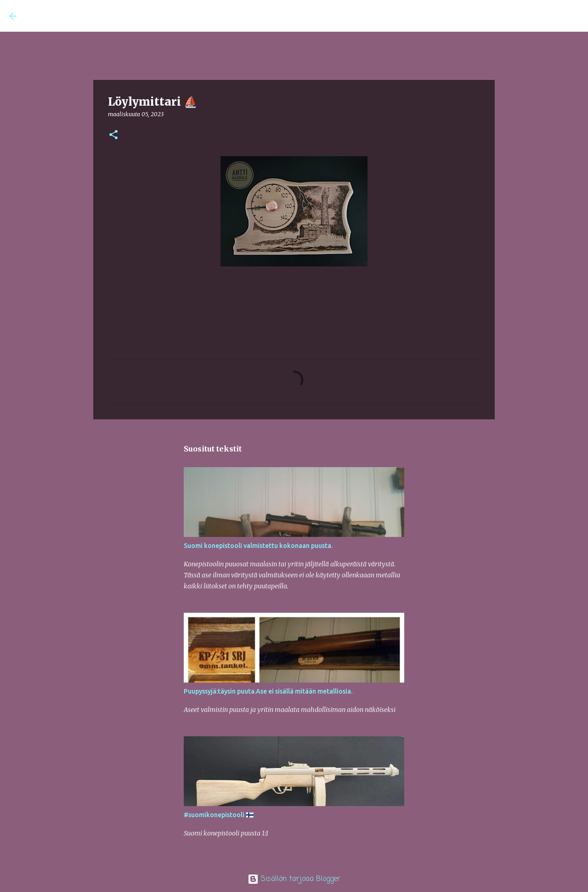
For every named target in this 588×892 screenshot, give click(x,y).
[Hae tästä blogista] (532, 16)
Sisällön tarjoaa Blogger (294, 879)
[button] (113, 135)
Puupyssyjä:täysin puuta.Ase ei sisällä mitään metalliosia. (268, 691)
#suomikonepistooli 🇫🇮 (219, 815)
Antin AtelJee (66, 16)
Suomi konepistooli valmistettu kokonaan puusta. (258, 546)
